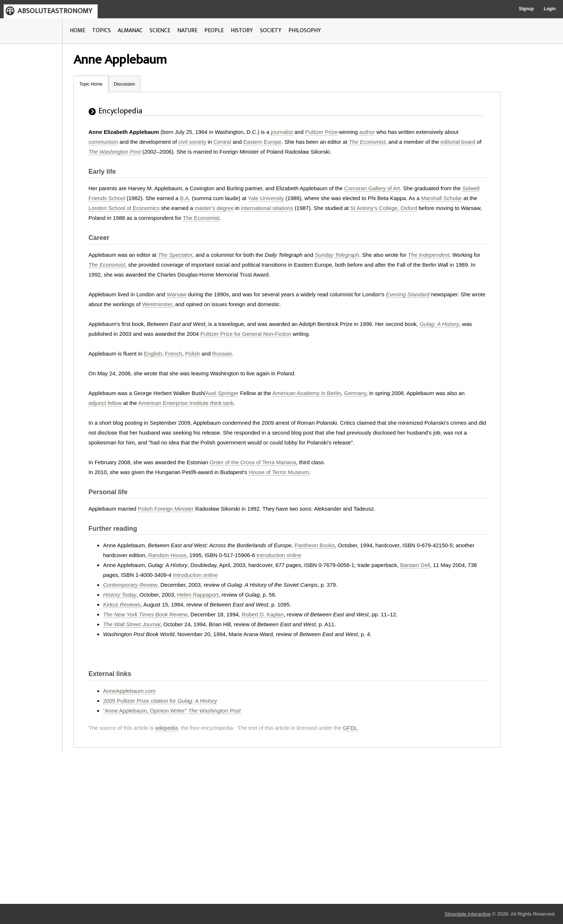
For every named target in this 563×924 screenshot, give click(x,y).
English (153, 354)
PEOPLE (214, 31)
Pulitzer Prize (321, 132)
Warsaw (177, 294)
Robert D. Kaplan (263, 614)
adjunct (97, 403)
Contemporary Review (130, 585)
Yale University (266, 198)
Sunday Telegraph (337, 255)
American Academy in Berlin (307, 393)
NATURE (187, 31)
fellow (115, 403)
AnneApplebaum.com (129, 691)
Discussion (124, 84)
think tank (222, 403)
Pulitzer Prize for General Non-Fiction (246, 334)
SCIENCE (160, 31)
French (173, 354)
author (367, 132)
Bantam (409, 565)
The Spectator (175, 255)
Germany (355, 393)
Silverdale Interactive (468, 914)
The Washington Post (115, 152)
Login (550, 9)
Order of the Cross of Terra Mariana (253, 462)
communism (103, 142)
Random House (167, 555)
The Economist (367, 142)
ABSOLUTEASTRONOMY (55, 11)
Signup (526, 9)
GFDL (350, 728)
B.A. (185, 198)
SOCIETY (271, 31)
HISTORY (242, 31)
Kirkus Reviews (122, 604)
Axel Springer (222, 393)
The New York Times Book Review (145, 614)
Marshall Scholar (442, 198)
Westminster (157, 304)
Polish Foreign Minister (166, 509)
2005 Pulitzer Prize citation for (160, 701)
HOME (78, 31)
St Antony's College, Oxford (384, 208)
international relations (267, 208)
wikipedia (167, 728)
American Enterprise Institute (173, 403)
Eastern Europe (262, 142)
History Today (120, 595)
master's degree (214, 208)
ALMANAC (130, 31)
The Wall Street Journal (132, 624)
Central (222, 142)
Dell (425, 565)
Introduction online (279, 555)
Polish (192, 354)
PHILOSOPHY (305, 31)
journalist (282, 132)
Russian (222, 354)
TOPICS (101, 31)
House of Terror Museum (279, 472)
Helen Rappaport (198, 595)
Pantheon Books (315, 545)
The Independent (429, 255)
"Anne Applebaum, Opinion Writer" (145, 711)
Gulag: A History (439, 324)
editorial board (458, 142)
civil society (192, 142)
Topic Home (91, 84)
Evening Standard (408, 294)
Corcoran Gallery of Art (372, 188)
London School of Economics (124, 208)
